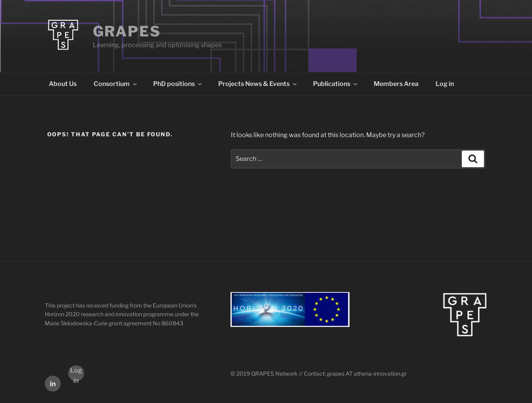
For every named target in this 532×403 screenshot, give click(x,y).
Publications (336, 84)
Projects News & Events (258, 84)
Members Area (396, 84)
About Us (63, 84)
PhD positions (178, 84)
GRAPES (127, 31)
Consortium (116, 84)
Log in (445, 84)
